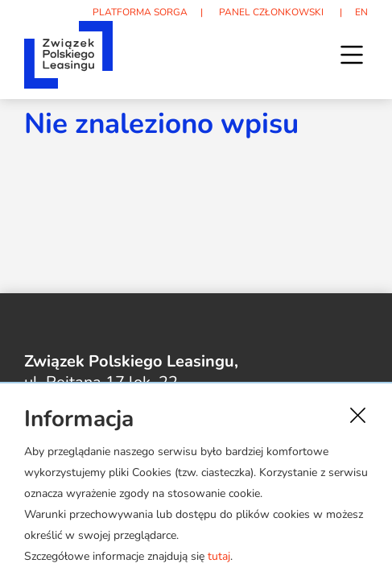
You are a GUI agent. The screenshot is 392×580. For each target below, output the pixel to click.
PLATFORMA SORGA (140, 12)
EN (361, 12)
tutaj (219, 556)
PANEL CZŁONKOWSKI (271, 12)
